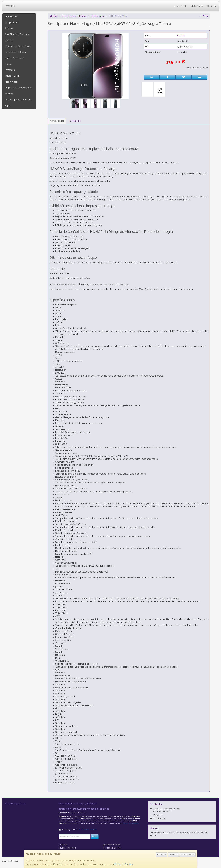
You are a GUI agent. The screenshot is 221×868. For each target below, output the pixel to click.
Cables (8, 64)
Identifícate (181, 6)
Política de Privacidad (131, 823)
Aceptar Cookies (187, 855)
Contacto (197, 6)
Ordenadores (11, 16)
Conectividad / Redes (15, 52)
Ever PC (10, 6)
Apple (7, 106)
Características (57, 121)
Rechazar (173, 855)
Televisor (9, 40)
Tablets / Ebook (12, 76)
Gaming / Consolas (14, 58)
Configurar (162, 855)
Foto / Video (11, 82)
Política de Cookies (124, 864)
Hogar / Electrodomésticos (18, 88)
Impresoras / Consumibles (18, 46)
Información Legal (112, 845)
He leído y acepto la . (79, 829)
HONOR (181, 36)
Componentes (11, 22)
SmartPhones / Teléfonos (17, 34)
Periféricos (10, 70)
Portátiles (9, 28)
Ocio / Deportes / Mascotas (18, 100)
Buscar (212, 6)
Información (75, 121)
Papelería (9, 94)
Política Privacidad (67, 848)
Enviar (95, 837)
